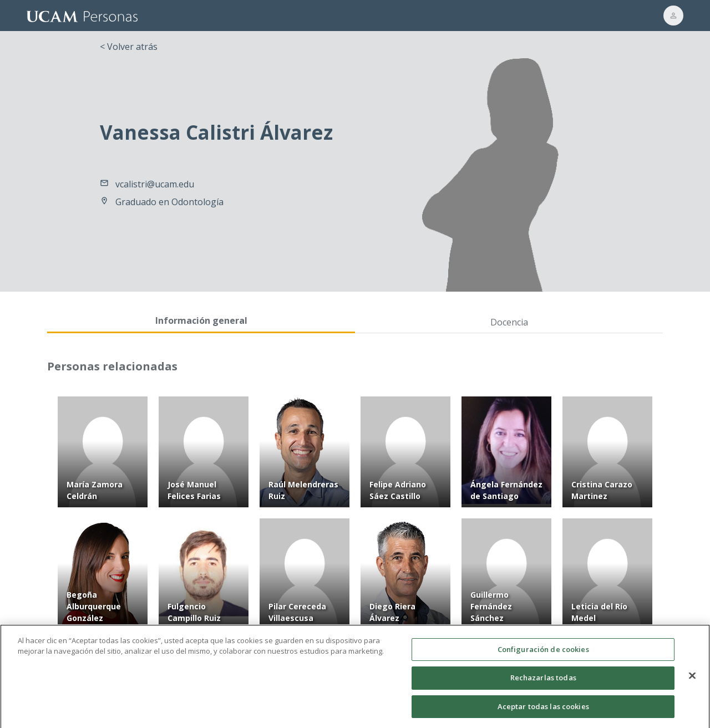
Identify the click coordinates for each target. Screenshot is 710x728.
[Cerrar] (692, 680)
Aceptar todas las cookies (543, 711)
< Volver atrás (129, 47)
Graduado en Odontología (169, 202)
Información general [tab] (201, 320)
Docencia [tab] (509, 322)
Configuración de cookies (543, 654)
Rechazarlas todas (543, 682)
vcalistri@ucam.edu (155, 184)
